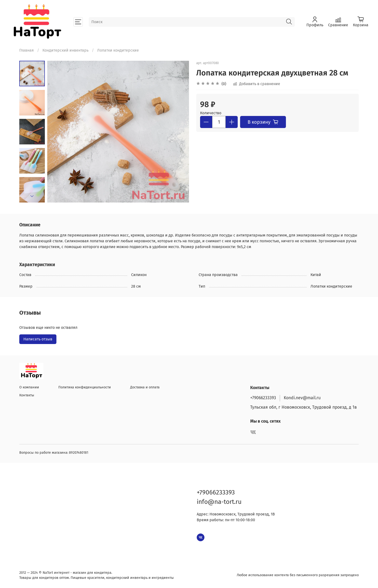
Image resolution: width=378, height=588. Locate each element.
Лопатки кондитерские (118, 50)
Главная (27, 50)
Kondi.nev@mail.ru (302, 398)
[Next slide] (32, 196)
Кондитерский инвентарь (65, 50)
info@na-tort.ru (219, 502)
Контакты (27, 395)
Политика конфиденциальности (85, 387)
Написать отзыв (38, 339)
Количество (211, 113)
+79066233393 (263, 398)
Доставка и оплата (145, 387)
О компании (29, 387)
